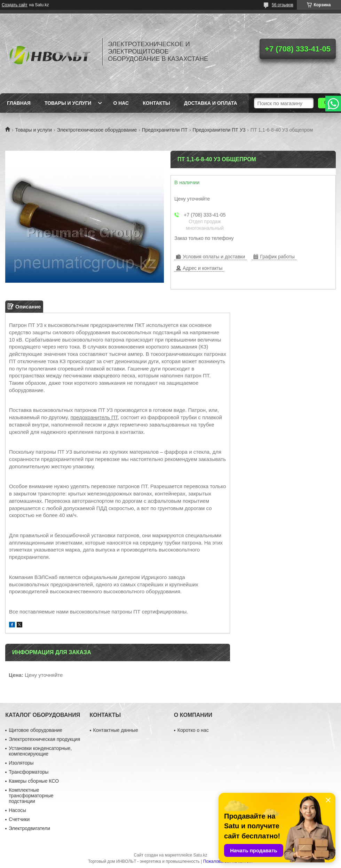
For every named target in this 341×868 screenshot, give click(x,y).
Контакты (156, 103)
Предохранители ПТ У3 (219, 130)
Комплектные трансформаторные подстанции (31, 796)
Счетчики (19, 819)
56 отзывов (283, 5)
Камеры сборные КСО (34, 781)
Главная (19, 103)
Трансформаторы (29, 772)
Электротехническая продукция (44, 739)
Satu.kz (200, 855)
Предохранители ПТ (165, 130)
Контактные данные (116, 730)
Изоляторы (21, 763)
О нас (121, 103)
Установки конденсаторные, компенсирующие (40, 751)
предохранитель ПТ (94, 417)
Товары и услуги (68, 103)
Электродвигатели (29, 828)
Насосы (17, 810)
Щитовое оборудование (35, 730)
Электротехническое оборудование (97, 130)
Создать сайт (15, 5)
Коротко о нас (193, 730)
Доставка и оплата (211, 103)
